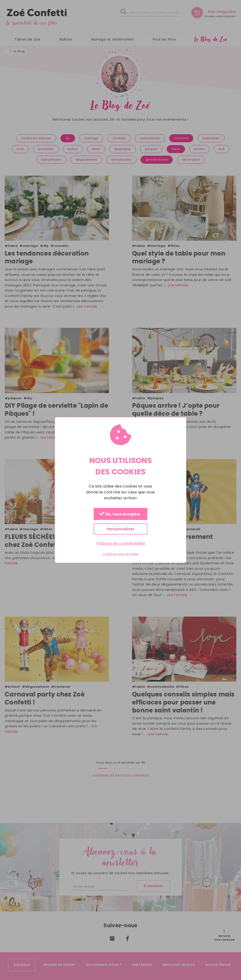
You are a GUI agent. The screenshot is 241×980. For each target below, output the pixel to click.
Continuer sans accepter (120, 554)
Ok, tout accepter (120, 514)
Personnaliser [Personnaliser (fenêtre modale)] (121, 529)
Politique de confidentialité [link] (121, 543)
